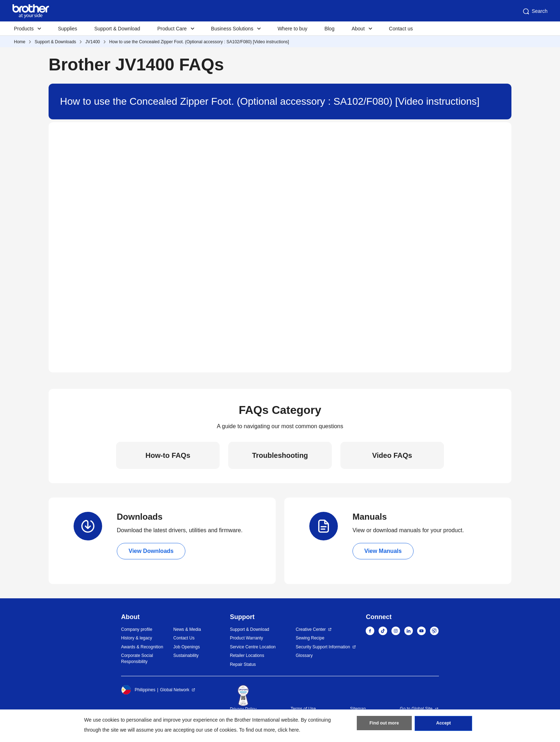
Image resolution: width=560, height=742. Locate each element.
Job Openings (186, 647)
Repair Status (243, 664)
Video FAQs (392, 455)
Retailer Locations (247, 656)
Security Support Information (323, 647)
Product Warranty (247, 638)
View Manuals (383, 551)
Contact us (401, 29)
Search (535, 11)
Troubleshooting (280, 455)
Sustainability (186, 656)
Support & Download (117, 29)
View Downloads (151, 551)
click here (288, 730)
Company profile (137, 629)
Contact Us (184, 638)
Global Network (175, 690)
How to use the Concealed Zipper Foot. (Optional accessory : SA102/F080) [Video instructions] (199, 42)
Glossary (304, 656)
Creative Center (311, 629)
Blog (329, 29)
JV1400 (93, 42)
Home (20, 42)
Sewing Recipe (310, 638)
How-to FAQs (168, 455)
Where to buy (292, 29)
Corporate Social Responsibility (137, 659)
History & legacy (137, 638)
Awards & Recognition (142, 647)
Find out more (384, 724)
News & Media (187, 629)
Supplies (67, 29)
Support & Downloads (55, 42)
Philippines (138, 690)
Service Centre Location (253, 647)
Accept (444, 724)
